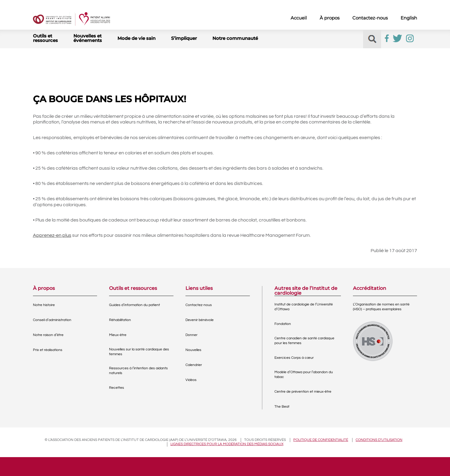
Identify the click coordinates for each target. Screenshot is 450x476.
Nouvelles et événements (88, 38)
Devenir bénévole (200, 320)
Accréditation (370, 289)
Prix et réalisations (48, 350)
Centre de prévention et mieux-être (303, 392)
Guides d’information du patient (135, 305)
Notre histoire (44, 305)
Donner (191, 335)
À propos (330, 18)
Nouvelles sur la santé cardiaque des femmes (139, 352)
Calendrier (194, 365)
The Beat (282, 407)
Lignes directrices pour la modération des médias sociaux (227, 444)
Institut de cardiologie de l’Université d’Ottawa (304, 307)
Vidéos (191, 380)
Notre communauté (235, 38)
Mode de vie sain (136, 38)
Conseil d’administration (52, 320)
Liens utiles (199, 289)
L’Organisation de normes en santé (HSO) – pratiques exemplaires (381, 307)
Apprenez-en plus (52, 235)
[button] (372, 39)
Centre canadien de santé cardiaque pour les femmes (304, 341)
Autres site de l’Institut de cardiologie (306, 291)
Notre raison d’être (48, 335)
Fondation (283, 324)
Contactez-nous (370, 18)
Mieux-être (118, 335)
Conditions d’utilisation (379, 440)
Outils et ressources (45, 38)
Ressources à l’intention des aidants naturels (138, 371)
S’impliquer (184, 38)
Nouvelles (193, 350)
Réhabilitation (120, 320)
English (409, 18)
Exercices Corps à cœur (294, 358)
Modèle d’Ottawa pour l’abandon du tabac (304, 375)
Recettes (117, 388)
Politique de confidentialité (321, 440)
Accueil (299, 18)
